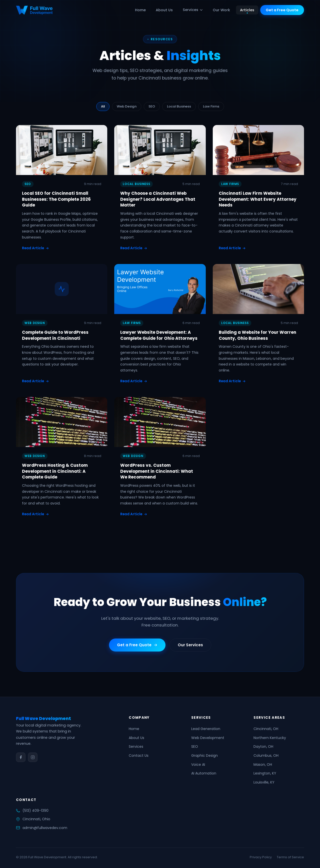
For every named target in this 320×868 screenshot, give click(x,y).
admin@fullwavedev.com (45, 828)
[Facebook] (21, 757)
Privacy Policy (261, 857)
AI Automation (204, 773)
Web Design (127, 106)
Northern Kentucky (270, 738)
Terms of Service (290, 857)
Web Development (208, 738)
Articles (247, 10)
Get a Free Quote (282, 10)
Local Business (179, 106)
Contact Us (139, 755)
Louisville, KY (264, 782)
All (103, 106)
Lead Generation (206, 729)
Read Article (35, 248)
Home (140, 10)
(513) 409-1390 (35, 810)
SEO (152, 106)
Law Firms (211, 106)
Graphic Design (204, 755)
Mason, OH (263, 764)
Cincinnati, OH (266, 729)
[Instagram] (33, 757)
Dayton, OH (263, 746)
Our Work (221, 10)
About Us (164, 10)
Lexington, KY (265, 773)
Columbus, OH (266, 755)
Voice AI (198, 764)
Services (193, 10)
